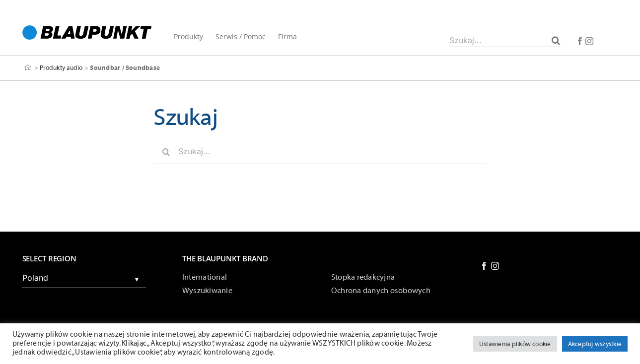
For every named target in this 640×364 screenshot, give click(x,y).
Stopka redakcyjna (363, 277)
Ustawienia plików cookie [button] (515, 344)
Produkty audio (61, 68)
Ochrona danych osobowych (381, 291)
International (205, 277)
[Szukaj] (556, 40)
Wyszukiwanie (207, 291)
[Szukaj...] (505, 40)
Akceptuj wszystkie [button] (595, 344)
